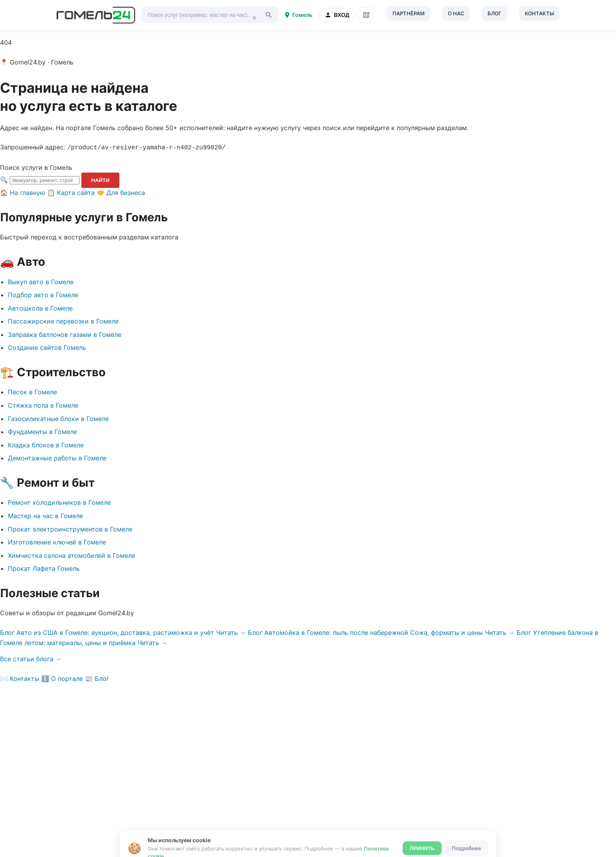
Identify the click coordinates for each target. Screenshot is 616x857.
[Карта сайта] (366, 15)
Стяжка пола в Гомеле (43, 405)
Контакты (539, 13)
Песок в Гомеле (32, 391)
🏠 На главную (23, 192)
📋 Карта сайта (71, 192)
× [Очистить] (254, 17)
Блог (495, 13)
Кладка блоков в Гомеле (46, 444)
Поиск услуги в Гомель (36, 167)
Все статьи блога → (31, 658)
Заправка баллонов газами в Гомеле (65, 334)
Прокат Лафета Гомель (44, 568)
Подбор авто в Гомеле (43, 294)
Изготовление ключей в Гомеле (57, 541)
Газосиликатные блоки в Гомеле (58, 418)
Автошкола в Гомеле (40, 307)
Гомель (298, 15)
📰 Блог (97, 678)
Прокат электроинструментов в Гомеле (70, 528)
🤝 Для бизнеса (121, 192)
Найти (100, 179)
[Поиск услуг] (210, 15)
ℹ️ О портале (62, 678)
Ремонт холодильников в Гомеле (59, 502)
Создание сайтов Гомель (47, 347)
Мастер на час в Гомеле (45, 515)
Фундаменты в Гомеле (42, 431)
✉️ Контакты (20, 678)
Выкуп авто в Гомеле (41, 281)
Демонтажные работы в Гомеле (57, 457)
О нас (456, 13)
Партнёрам (409, 13)
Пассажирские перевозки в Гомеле (63, 320)
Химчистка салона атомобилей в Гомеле (71, 555)
